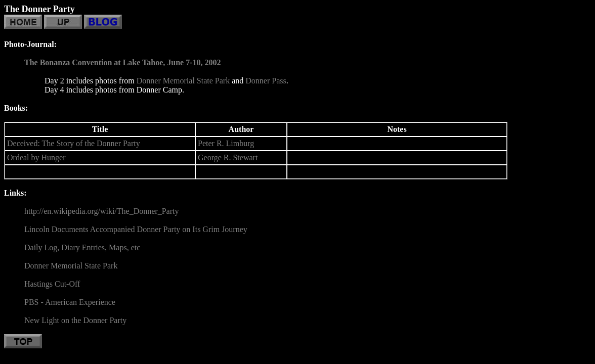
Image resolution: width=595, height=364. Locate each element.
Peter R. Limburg (226, 143)
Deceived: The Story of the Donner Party (74, 143)
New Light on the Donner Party (75, 320)
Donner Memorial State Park (183, 81)
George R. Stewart (228, 157)
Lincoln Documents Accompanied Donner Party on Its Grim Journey (136, 229)
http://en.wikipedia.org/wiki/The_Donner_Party (101, 211)
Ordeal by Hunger (36, 157)
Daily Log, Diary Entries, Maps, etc (82, 247)
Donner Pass (266, 81)
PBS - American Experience (70, 302)
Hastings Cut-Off (52, 284)
